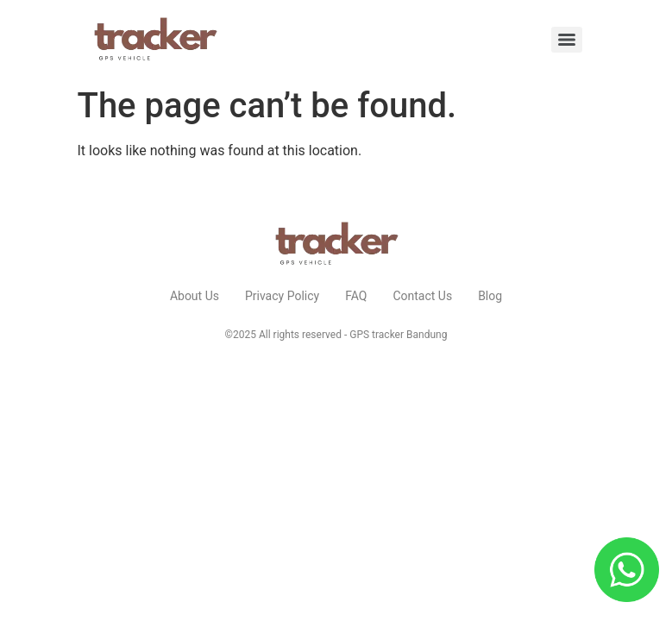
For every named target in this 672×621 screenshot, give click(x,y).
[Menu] (567, 40)
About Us (195, 296)
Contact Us (422, 296)
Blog (490, 296)
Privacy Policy (282, 296)
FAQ (356, 296)
